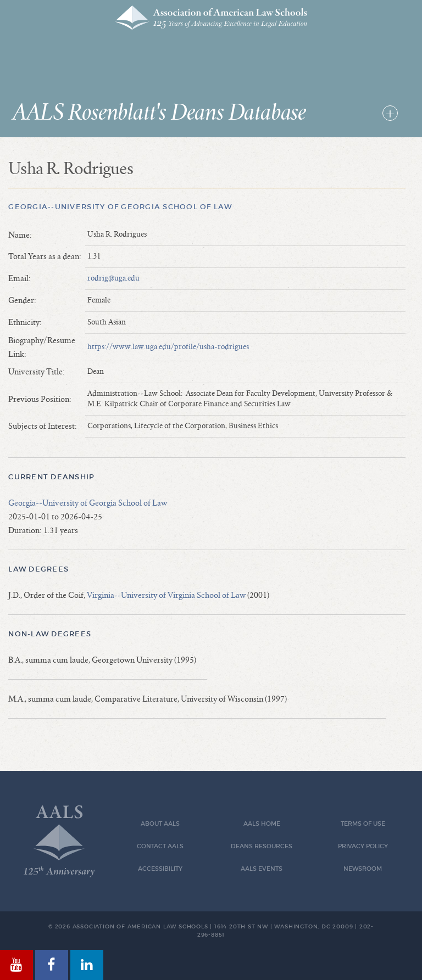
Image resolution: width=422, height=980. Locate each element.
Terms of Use (363, 824)
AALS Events (262, 869)
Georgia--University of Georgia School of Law (120, 207)
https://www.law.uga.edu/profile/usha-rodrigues (168, 347)
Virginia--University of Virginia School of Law (166, 595)
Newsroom (363, 869)
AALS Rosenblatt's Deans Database (159, 113)
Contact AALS (160, 846)
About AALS (160, 824)
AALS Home (262, 824)
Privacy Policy (363, 846)
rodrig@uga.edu (113, 278)
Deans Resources (262, 846)
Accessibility (160, 869)
